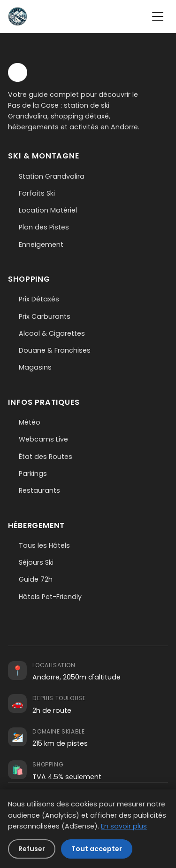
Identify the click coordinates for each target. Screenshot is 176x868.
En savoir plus (124, 826)
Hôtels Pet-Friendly (50, 597)
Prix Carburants (45, 316)
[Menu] (158, 16)
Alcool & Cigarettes (52, 333)
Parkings (33, 473)
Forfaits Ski (37, 193)
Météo (30, 422)
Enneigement (41, 245)
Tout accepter (97, 849)
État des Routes (46, 457)
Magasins (35, 367)
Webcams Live (43, 439)
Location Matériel (48, 210)
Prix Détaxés (39, 299)
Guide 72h (36, 579)
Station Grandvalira (52, 176)
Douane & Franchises (55, 350)
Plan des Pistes (44, 227)
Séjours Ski (36, 562)
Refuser (32, 849)
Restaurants (39, 490)
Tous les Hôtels (44, 545)
